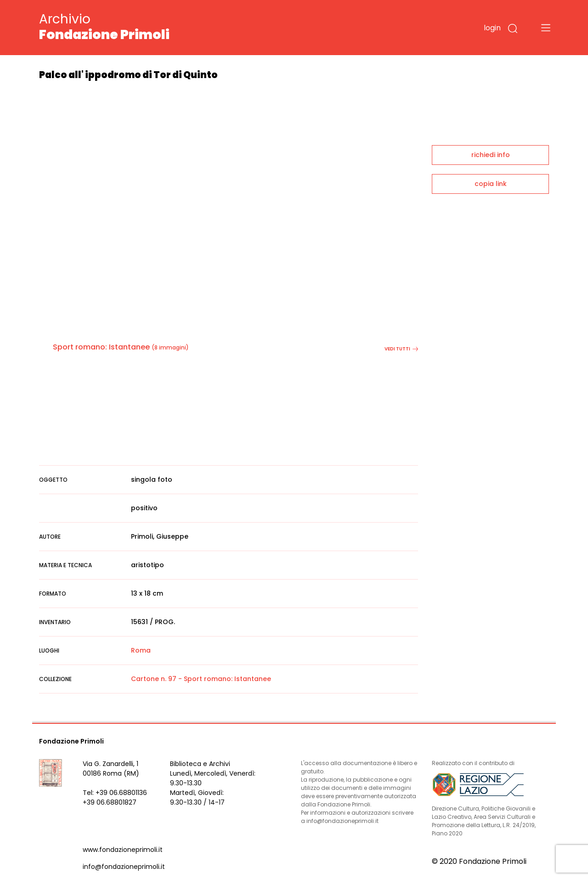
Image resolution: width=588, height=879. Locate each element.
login (492, 28)
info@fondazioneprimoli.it (124, 867)
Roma (141, 650)
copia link (491, 184)
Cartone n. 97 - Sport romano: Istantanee (201, 679)
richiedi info (491, 155)
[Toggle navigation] (546, 28)
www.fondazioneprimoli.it (123, 850)
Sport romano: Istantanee (101, 347)
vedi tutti (401, 349)
